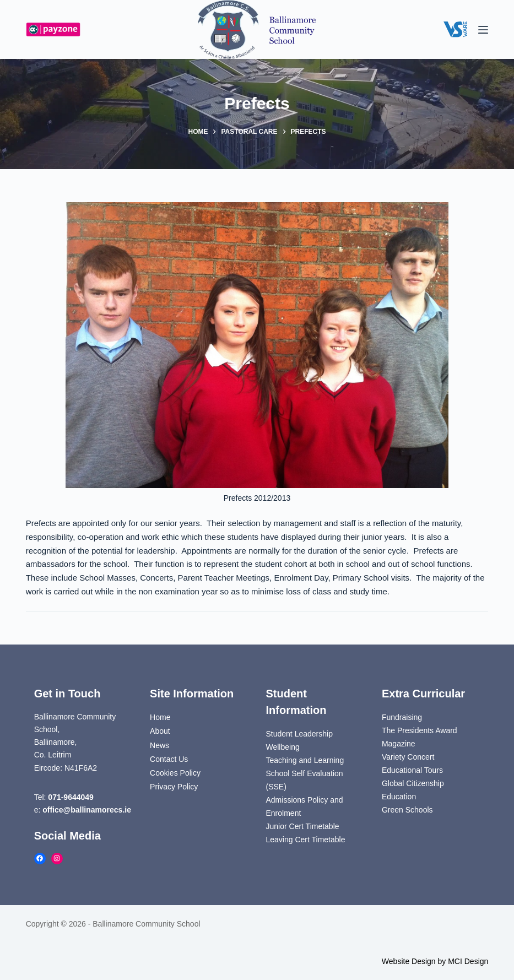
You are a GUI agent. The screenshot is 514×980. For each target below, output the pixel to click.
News (159, 745)
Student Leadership (299, 734)
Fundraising (402, 717)
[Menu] (483, 30)
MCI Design (468, 961)
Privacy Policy (174, 787)
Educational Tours (412, 770)
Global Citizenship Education (413, 790)
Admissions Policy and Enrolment (305, 806)
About (160, 731)
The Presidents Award (420, 730)
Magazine (399, 744)
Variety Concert (408, 757)
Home (160, 717)
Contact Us (169, 759)
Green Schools (407, 810)
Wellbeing (283, 747)
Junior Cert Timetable (303, 826)
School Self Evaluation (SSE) (305, 780)
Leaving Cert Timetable (306, 840)
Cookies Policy (175, 773)
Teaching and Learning (305, 760)
